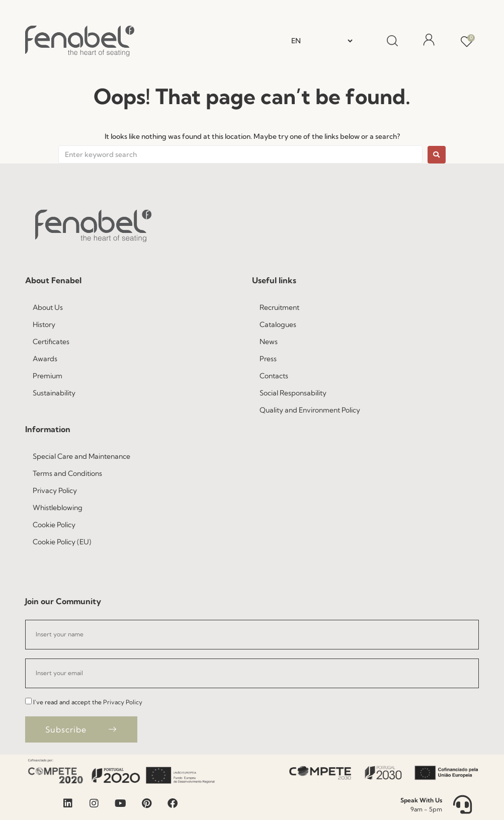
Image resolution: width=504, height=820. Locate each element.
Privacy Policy (123, 702)
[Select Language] (322, 41)
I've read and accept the (88, 702)
